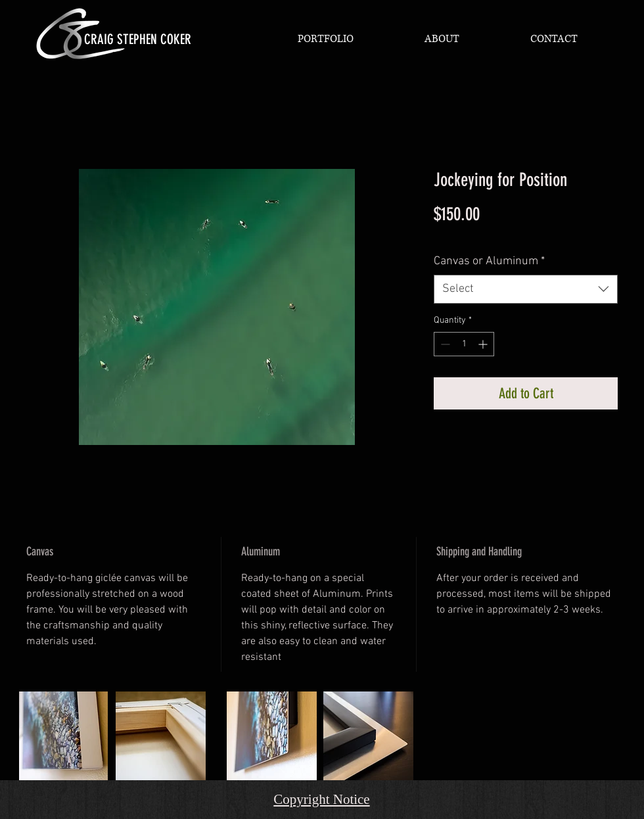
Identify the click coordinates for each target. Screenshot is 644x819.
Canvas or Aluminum (489, 261)
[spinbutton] (464, 344)
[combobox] (526, 289)
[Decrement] (444, 344)
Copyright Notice (321, 799)
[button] (325, 39)
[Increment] (484, 344)
